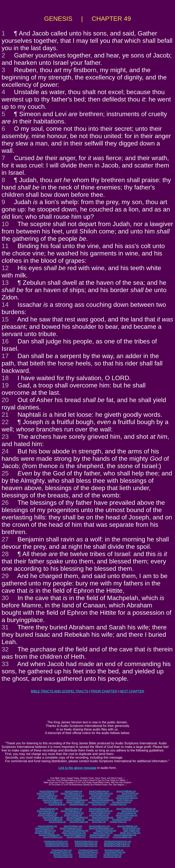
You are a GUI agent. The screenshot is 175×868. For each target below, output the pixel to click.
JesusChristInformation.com (101, 828)
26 (5, 503)
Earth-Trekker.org (125, 800)
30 (5, 598)
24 (5, 451)
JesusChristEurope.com (99, 826)
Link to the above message (77, 768)
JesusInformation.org (79, 804)
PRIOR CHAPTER (104, 691)
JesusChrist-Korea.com (106, 830)
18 (5, 378)
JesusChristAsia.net (73, 809)
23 (5, 437)
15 (5, 319)
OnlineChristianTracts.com (86, 841)
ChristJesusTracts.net (114, 850)
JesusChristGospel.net (98, 820)
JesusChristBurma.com (46, 830)
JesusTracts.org (99, 804)
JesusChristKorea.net (100, 813)
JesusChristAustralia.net (102, 817)
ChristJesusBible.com (122, 837)
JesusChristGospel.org (98, 802)
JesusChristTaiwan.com (49, 835)
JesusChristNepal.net (47, 815)
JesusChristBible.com (76, 837)
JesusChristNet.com (131, 828)
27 (5, 539)
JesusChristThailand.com (75, 835)
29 (5, 576)
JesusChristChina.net (74, 813)
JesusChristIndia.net (73, 815)
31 (5, 627)
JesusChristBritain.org (126, 791)
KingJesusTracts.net (113, 854)
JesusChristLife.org (57, 804)
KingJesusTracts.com (63, 854)
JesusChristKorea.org (100, 796)
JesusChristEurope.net (99, 809)
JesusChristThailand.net (77, 817)
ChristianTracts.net (118, 822)
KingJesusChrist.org (88, 857)
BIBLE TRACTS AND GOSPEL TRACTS (60, 691)
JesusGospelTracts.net (115, 852)
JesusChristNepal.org (47, 798)
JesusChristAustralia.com (125, 835)
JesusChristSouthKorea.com (76, 830)
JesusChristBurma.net (99, 815)
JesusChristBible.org (75, 802)
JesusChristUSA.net (46, 811)
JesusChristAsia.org (73, 791)
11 (5, 246)
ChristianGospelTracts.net (57, 846)
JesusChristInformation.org (101, 793)
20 (5, 400)
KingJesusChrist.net (112, 857)
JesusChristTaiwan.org (53, 800)
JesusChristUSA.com (44, 828)
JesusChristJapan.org (127, 796)
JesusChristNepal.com (45, 833)
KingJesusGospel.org (122, 802)
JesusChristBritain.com (127, 826)
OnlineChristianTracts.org (86, 844)
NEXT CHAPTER (132, 691)
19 (5, 385)
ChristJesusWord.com (99, 837)
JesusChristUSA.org (46, 793)
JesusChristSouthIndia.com (74, 833)
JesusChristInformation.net (101, 811)
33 (5, 664)
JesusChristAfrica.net (48, 813)
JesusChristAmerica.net (71, 811)
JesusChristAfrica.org (48, 796)
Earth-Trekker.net (125, 817)
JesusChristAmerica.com (71, 828)
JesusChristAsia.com (73, 826)
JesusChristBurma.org (99, 798)
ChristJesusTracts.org (88, 850)
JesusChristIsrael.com (47, 826)
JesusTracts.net (99, 822)
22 (5, 422)
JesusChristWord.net (53, 820)
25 (5, 473)
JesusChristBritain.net (126, 809)
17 (5, 356)
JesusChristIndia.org (73, 798)
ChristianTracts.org (118, 804)
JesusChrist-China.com (130, 833)
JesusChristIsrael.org (49, 791)
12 (5, 268)
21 (5, 415)
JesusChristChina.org (74, 796)
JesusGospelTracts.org (88, 852)
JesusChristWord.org (53, 802)
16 (5, 341)
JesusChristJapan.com (100, 835)
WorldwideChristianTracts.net (117, 846)
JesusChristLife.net (130, 811)
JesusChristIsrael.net (49, 809)
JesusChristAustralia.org (102, 800)
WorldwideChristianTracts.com (118, 841)
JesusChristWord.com (53, 837)
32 (5, 649)
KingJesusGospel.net (122, 820)
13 (5, 283)
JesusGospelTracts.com (61, 852)
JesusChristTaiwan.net (53, 817)
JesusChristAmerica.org (71, 793)
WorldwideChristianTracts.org (117, 844)
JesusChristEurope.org (99, 791)
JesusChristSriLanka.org (127, 798)
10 (5, 224)
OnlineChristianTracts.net (86, 846)
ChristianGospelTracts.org (57, 844)
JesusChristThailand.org (77, 800)
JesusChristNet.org (130, 793)
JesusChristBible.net (75, 820)
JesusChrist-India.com (103, 833)
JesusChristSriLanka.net (126, 815)
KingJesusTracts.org (88, 854)
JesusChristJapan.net (127, 813)
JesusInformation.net (79, 822)
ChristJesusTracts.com (62, 850)
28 (5, 554)
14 (5, 305)
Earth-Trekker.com (131, 830)
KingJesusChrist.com (63, 857)
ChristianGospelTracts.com (56, 841)
